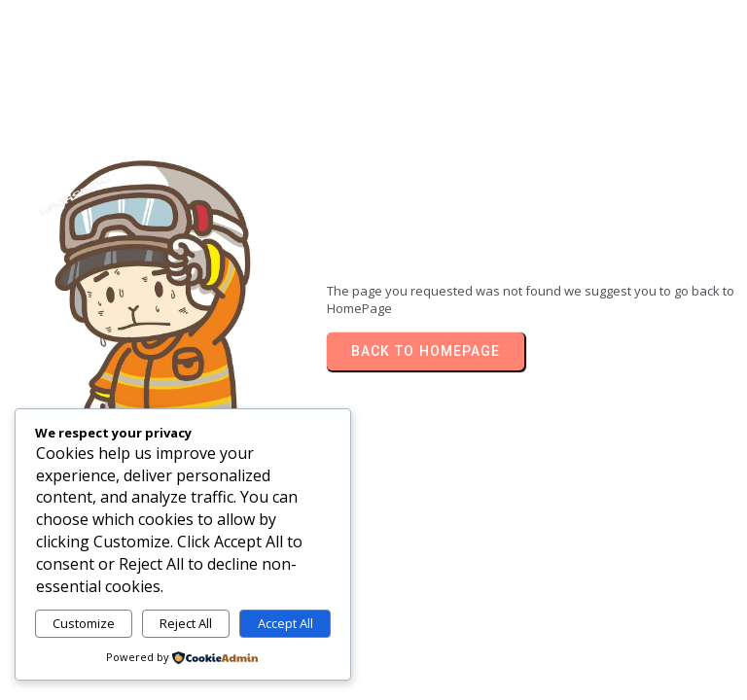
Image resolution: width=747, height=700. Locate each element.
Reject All (186, 623)
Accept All (285, 623)
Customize (84, 623)
